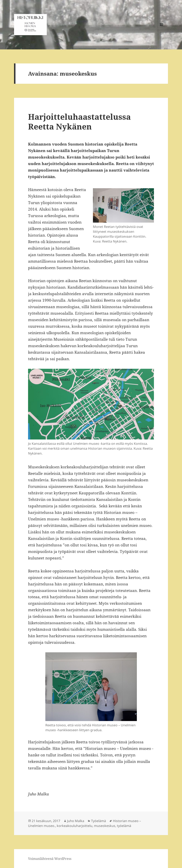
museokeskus (105, 826)
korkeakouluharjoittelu (75, 826)
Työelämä (99, 821)
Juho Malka (76, 821)
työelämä (124, 826)
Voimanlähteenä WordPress (50, 859)
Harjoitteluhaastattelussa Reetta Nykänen (79, 121)
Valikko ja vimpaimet (162, 31)
